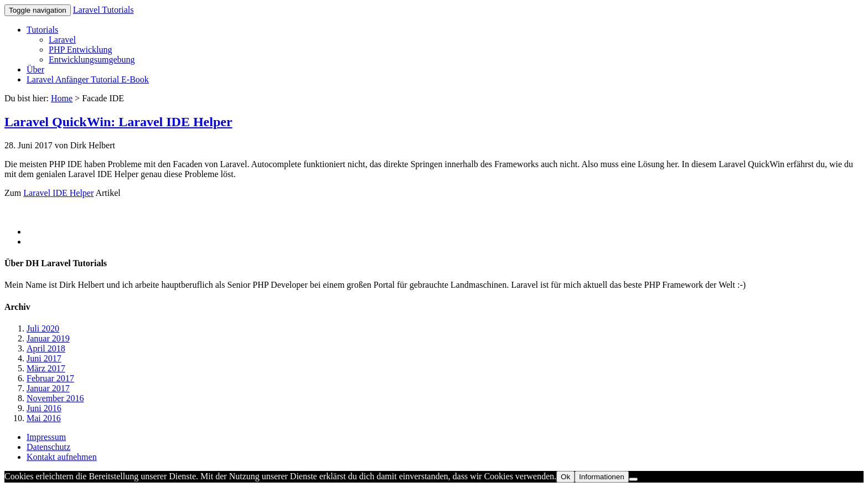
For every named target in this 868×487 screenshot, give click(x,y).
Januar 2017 (48, 388)
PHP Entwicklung (81, 50)
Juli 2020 (43, 328)
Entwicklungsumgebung (92, 59)
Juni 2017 (44, 358)
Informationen (602, 477)
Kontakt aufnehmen (62, 457)
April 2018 (46, 348)
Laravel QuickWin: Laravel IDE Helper (118, 122)
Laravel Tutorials (104, 10)
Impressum (46, 437)
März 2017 (46, 368)
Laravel (62, 40)
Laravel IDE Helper (58, 193)
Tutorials (42, 30)
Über (35, 69)
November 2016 (55, 398)
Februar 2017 (50, 378)
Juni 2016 (44, 408)
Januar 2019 (48, 338)
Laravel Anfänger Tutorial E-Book (88, 79)
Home (62, 98)
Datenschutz (48, 447)
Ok (565, 477)
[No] (633, 479)
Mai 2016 (44, 418)
